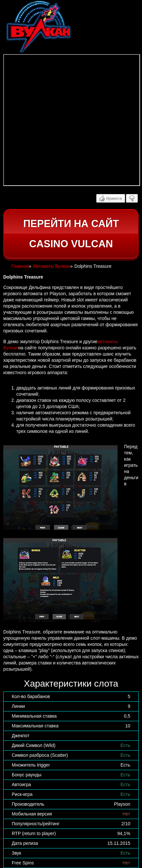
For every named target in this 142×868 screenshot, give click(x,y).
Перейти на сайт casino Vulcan (71, 234)
